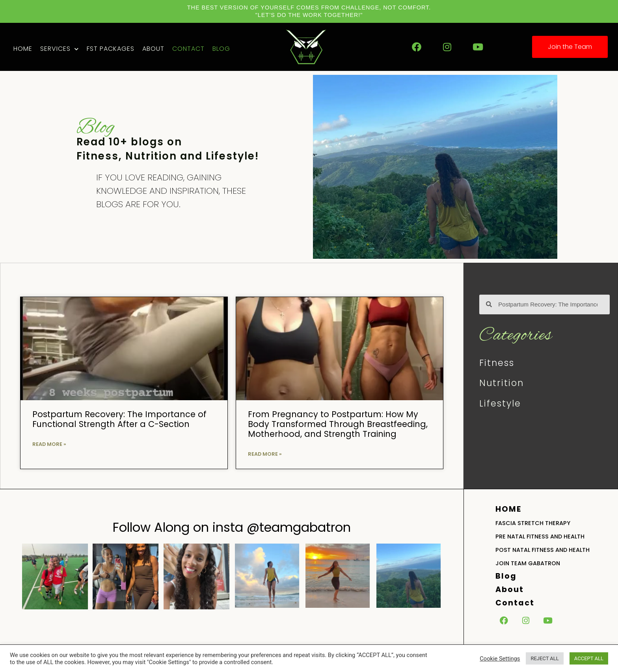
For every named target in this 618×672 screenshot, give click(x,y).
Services (60, 49)
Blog (221, 49)
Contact (188, 49)
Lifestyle (500, 403)
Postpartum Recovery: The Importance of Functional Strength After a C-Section (119, 419)
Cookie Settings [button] (500, 659)
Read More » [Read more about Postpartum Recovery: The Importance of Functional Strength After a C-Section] (49, 444)
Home (23, 49)
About (153, 49)
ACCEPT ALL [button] (589, 658)
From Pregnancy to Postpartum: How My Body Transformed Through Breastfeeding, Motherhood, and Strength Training (338, 424)
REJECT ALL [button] (544, 658)
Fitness (497, 363)
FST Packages (111, 49)
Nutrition (502, 383)
